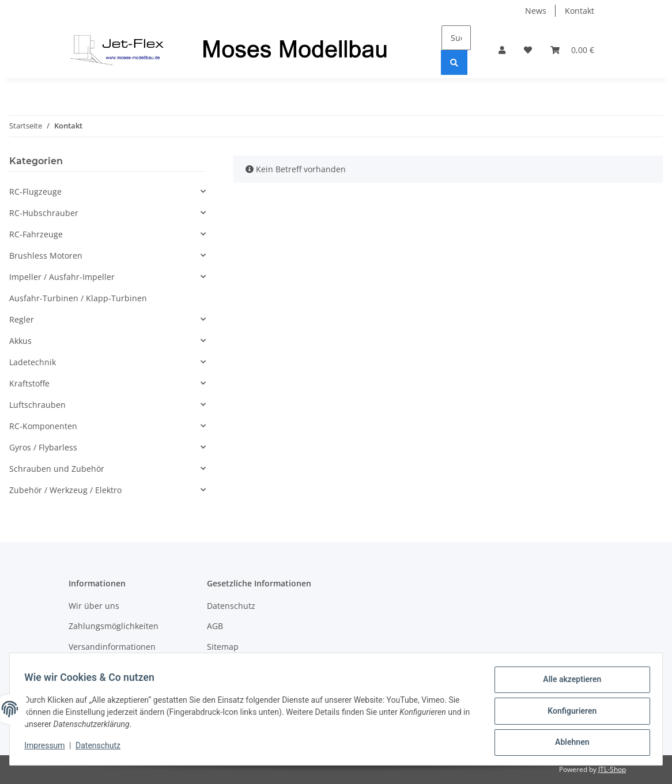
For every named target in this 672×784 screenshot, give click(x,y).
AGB (215, 626)
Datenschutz (231, 606)
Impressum (48, 748)
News (536, 11)
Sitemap (223, 647)
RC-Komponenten (43, 426)
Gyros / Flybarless (43, 447)
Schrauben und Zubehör (57, 469)
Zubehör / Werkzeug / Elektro (65, 490)
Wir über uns (94, 606)
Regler (22, 319)
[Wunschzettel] (528, 50)
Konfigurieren (568, 713)
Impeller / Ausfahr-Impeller (62, 277)
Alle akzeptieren (568, 683)
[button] (502, 50)
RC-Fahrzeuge (36, 234)
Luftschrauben (37, 405)
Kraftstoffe (29, 383)
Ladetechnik (33, 362)
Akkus (20, 341)
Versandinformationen (112, 647)
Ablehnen (568, 743)
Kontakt (579, 11)
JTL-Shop (612, 769)
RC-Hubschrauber (44, 213)
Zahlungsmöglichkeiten (114, 626)
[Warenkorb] (572, 50)
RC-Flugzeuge (35, 192)
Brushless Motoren (46, 255)
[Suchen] (456, 38)
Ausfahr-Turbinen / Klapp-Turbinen (78, 298)
